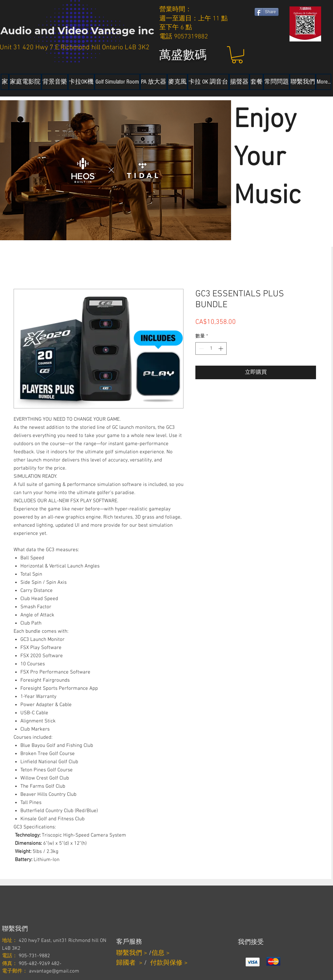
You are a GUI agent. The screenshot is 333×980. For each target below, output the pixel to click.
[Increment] (221, 348)
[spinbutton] (211, 348)
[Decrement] (201, 348)
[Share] (267, 12)
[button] (237, 55)
